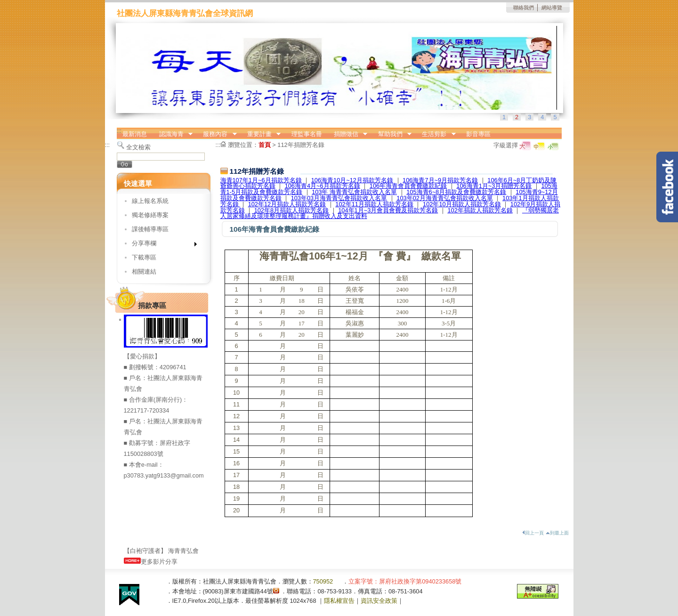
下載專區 (144, 257)
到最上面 (557, 533)
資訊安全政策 (379, 601)
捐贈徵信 (347, 134)
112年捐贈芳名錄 (301, 145)
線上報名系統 (150, 201)
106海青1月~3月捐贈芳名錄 (494, 186)
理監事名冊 (307, 134)
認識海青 (173, 134)
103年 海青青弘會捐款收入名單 (354, 192)
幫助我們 (392, 134)
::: (119, 131)
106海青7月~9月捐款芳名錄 (440, 180)
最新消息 (135, 134)
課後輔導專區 (150, 229)
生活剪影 (436, 134)
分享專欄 (161, 245)
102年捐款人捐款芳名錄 (480, 210)
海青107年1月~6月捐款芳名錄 (261, 180)
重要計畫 (261, 134)
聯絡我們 (524, 8)
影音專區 (478, 134)
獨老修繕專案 (150, 215)
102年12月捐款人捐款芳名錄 (287, 204)
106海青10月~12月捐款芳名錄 (352, 180)
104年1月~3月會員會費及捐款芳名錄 (388, 210)
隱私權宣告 (339, 601)
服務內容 (217, 134)
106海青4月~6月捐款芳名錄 (323, 186)
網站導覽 (552, 8)
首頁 (265, 145)
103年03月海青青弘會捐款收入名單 (339, 198)
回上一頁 (533, 533)
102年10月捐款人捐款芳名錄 (462, 204)
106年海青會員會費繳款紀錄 (408, 186)
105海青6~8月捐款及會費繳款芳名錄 (456, 192)
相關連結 (144, 272)
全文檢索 (138, 147)
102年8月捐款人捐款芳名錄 (291, 210)
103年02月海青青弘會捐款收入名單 (445, 198)
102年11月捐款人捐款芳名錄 (374, 204)
